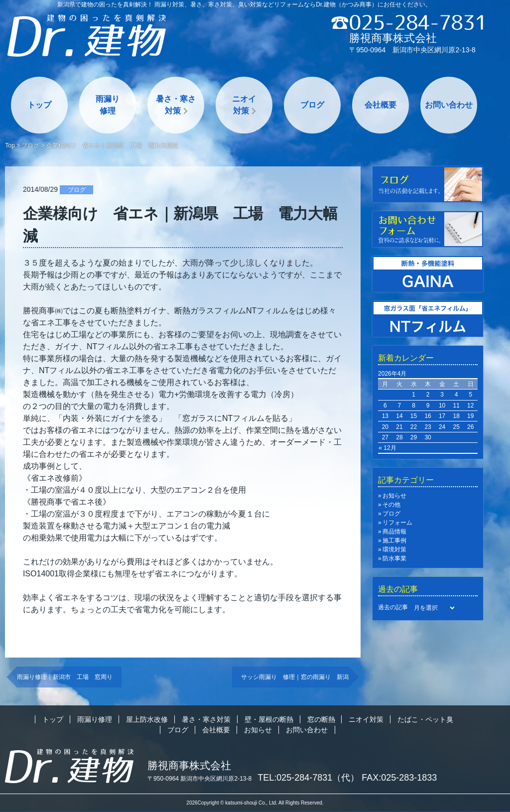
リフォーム (397, 523)
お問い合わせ (449, 105)
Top (10, 145)
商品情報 (394, 532)
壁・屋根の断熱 (269, 719)
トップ (39, 105)
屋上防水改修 (147, 719)
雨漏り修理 (108, 105)
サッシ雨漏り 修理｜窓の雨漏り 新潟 (295, 677)
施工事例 (394, 541)
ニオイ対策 (244, 105)
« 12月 (387, 448)
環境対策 (394, 549)
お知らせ (394, 496)
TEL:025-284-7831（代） (308, 778)
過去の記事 (393, 607)
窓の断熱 (321, 719)
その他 (391, 505)
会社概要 (381, 105)
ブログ (312, 105)
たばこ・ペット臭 (425, 719)
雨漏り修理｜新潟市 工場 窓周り (65, 677)
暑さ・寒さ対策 (176, 105)
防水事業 (394, 558)
